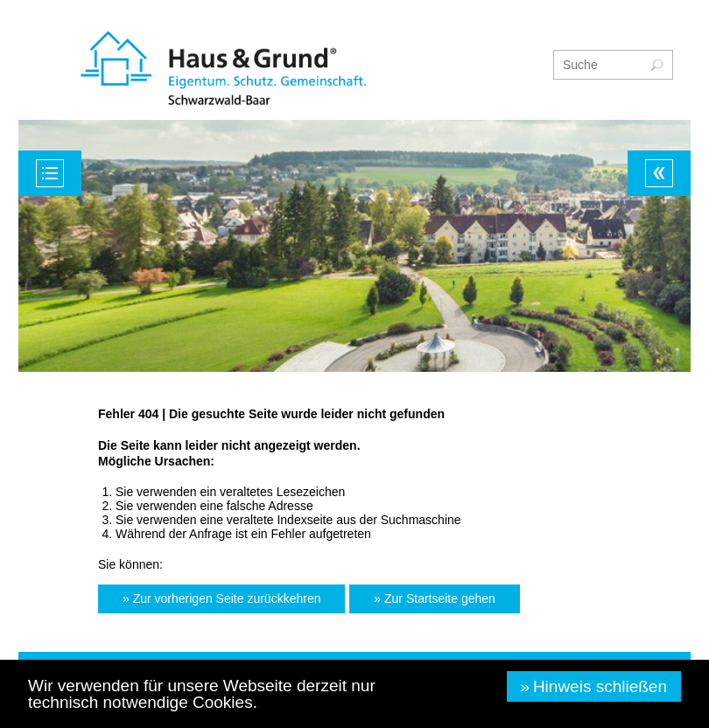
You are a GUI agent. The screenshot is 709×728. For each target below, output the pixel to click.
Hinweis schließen (600, 686)
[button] (221, 599)
